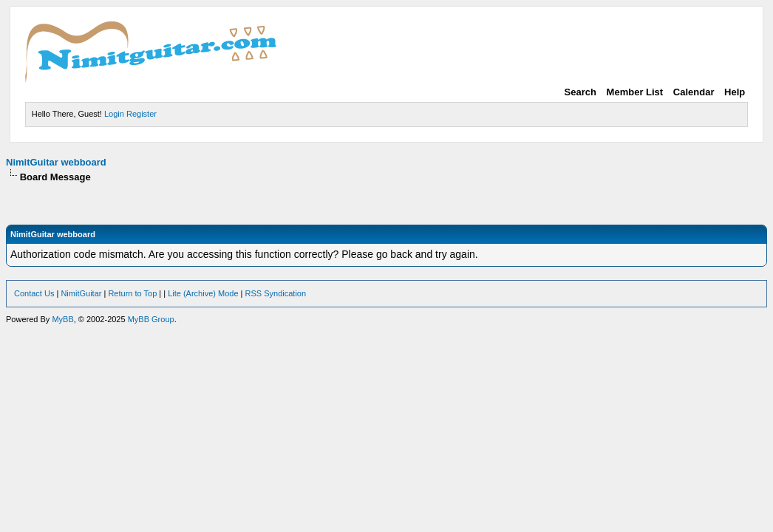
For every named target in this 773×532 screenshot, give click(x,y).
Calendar (694, 92)
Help (735, 92)
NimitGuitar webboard (56, 162)
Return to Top (132, 293)
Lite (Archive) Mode (203, 293)
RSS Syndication (276, 293)
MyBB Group (151, 319)
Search (580, 92)
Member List (635, 92)
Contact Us (34, 293)
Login (114, 114)
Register (142, 114)
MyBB (62, 319)
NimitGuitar (81, 293)
